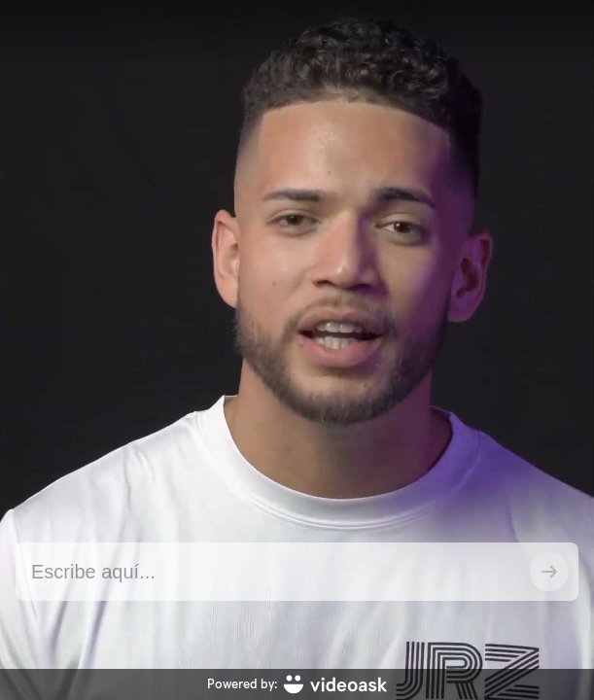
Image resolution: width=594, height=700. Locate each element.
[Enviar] (549, 572)
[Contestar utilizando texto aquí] (273, 572)
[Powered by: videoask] (297, 684)
